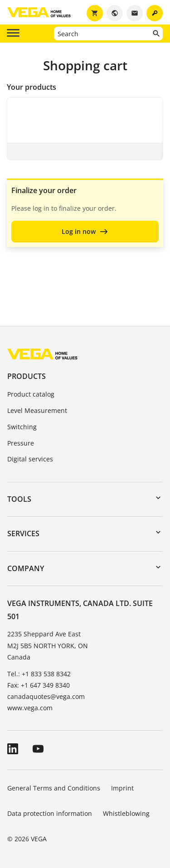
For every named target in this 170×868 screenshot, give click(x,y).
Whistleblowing (126, 813)
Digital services (30, 459)
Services (23, 533)
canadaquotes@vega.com (46, 696)
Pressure (21, 443)
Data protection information (50, 813)
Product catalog (31, 394)
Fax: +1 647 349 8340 (39, 685)
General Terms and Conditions (54, 788)
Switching (22, 427)
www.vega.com (30, 708)
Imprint (122, 788)
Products (27, 376)
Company (26, 568)
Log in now (79, 231)
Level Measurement (37, 410)
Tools (19, 499)
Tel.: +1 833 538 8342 (39, 674)
